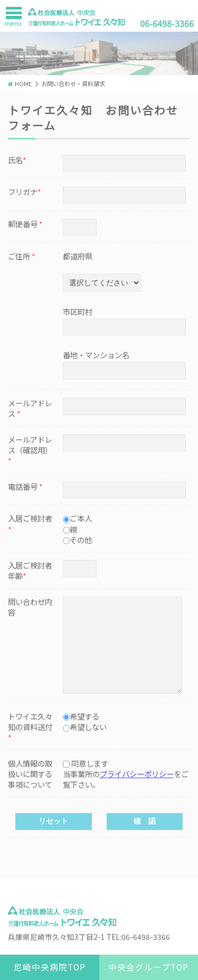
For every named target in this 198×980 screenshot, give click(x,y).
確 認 (145, 821)
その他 (81, 540)
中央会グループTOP (148, 967)
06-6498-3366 (167, 23)
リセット (53, 821)
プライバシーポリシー (137, 774)
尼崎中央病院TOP (50, 967)
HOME (23, 83)
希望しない (88, 727)
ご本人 (81, 518)
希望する (84, 716)
